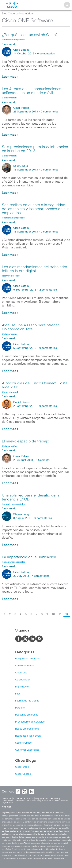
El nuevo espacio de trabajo (25, 441)
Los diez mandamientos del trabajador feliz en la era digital (35, 269)
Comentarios (19, 798)
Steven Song (21, 514)
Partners (20, 708)
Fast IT (19, 694)
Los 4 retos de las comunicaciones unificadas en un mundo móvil (32, 91)
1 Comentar (43, 460)
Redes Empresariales (27, 729)
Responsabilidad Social (28, 736)
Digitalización (23, 687)
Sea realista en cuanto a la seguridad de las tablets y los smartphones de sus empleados (36, 209)
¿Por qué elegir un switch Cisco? (30, 35)
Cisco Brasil (22, 767)
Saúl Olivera (21, 166)
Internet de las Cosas (27, 701)
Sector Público (23, 743)
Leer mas (10, 77)
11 (60, 614)
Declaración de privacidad (27, 801)
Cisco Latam (21, 50)
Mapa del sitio (42, 798)
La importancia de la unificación (29, 557)
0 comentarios (46, 54)
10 (53, 614)
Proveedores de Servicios (30, 722)
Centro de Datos (25, 666)
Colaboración (23, 680)
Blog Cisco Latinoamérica (17, 14)
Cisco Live (21, 673)
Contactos (7, 798)
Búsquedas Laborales (27, 659)
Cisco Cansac (23, 774)
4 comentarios (41, 576)
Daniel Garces (22, 402)
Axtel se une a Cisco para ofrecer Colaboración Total (30, 327)
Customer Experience (27, 750)
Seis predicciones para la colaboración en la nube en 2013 (35, 149)
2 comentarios (48, 290)
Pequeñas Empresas (27, 715)
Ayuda (30, 798)
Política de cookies (50, 801)
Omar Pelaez (21, 108)
